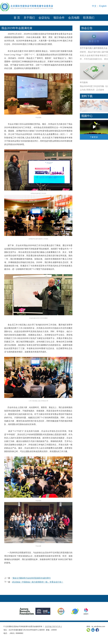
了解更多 (94, 137)
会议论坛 (44, 18)
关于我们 (29, 18)
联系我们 (89, 18)
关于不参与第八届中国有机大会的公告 (94, 48)
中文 (94, 6)
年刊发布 (84, 82)
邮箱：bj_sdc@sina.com (96, 627)
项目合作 (59, 18)
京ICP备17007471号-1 (53, 627)
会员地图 (74, 18)
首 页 (17, 18)
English (103, 6)
